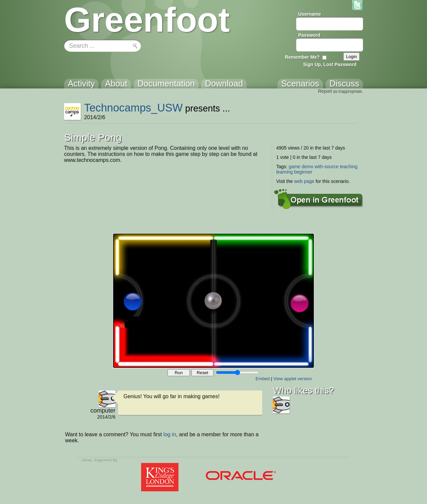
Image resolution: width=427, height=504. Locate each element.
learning (285, 172)
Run (178, 373)
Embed (263, 379)
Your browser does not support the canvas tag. (213, 301)
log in (170, 434)
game (294, 167)
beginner (303, 172)
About (86, 460)
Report (325, 91)
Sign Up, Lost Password (330, 64)
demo (307, 167)
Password (309, 35)
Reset (202, 373)
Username (310, 14)
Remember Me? (302, 57)
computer (103, 411)
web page (304, 181)
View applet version (292, 379)
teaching (349, 167)
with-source (327, 167)
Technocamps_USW (133, 108)
